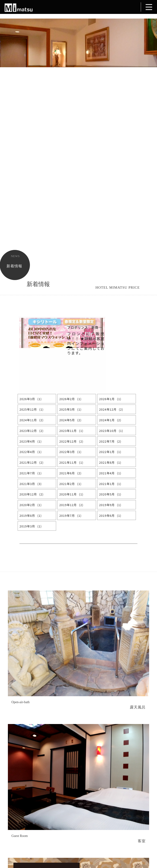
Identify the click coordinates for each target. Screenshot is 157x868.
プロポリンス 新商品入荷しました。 (97, 327)
